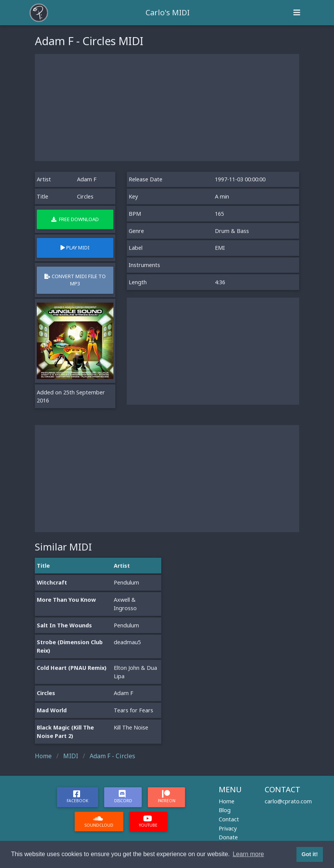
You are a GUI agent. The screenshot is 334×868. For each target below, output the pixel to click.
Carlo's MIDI (168, 12)
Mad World (52, 710)
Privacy (228, 828)
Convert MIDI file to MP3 (75, 280)
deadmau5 (127, 642)
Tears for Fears (133, 710)
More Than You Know (66, 600)
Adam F (87, 179)
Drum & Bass (232, 231)
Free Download (75, 219)
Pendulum (126, 582)
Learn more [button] (248, 854)
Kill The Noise (131, 727)
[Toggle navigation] (297, 13)
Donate (228, 837)
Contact (229, 819)
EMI (220, 248)
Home (227, 801)
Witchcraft (52, 582)
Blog (225, 810)
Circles (46, 693)
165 (219, 214)
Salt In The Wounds (64, 625)
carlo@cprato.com (288, 801)
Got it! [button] (309, 854)
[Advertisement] (167, 107)
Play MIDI (75, 248)
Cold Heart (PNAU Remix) (72, 668)
